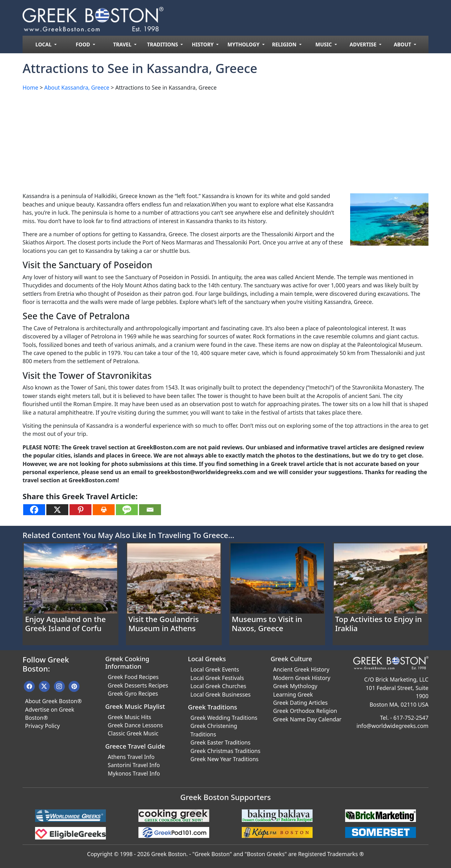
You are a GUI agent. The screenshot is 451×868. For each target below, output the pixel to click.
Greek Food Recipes (133, 677)
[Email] (150, 510)
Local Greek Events (215, 669)
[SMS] (127, 510)
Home (30, 87)
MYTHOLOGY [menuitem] (244, 44)
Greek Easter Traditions (220, 742)
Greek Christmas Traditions (225, 751)
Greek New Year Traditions (224, 759)
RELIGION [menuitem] (285, 44)
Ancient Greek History (301, 669)
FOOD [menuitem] (84, 44)
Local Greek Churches (218, 686)
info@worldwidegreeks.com (392, 726)
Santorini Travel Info (134, 765)
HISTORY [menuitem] (204, 44)
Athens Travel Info (131, 757)
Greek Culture (291, 659)
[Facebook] (34, 510)
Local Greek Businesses (220, 694)
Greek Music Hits (130, 717)
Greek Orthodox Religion (305, 711)
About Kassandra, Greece (77, 87)
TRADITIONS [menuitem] (163, 44)
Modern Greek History (302, 678)
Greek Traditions (213, 707)
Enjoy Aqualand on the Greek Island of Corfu (65, 624)
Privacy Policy (42, 726)
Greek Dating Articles (300, 703)
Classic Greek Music (133, 733)
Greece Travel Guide (135, 746)
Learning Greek (293, 694)
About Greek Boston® (53, 701)
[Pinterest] (80, 510)
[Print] (104, 510)
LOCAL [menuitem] (44, 44)
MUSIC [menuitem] (324, 44)
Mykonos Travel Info (134, 773)
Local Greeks (207, 659)
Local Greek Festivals (217, 678)
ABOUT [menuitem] (403, 44)
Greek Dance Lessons (135, 725)
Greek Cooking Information (127, 663)
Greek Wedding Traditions (224, 718)
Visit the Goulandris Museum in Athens (164, 624)
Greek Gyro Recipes (133, 693)
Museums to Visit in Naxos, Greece (267, 624)
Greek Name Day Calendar (307, 719)
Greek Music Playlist (135, 706)
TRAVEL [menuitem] (123, 44)
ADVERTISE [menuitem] (364, 44)
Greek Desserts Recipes (138, 685)
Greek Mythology (295, 686)
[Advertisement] (210, 140)
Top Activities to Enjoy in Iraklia (378, 624)
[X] (57, 510)
